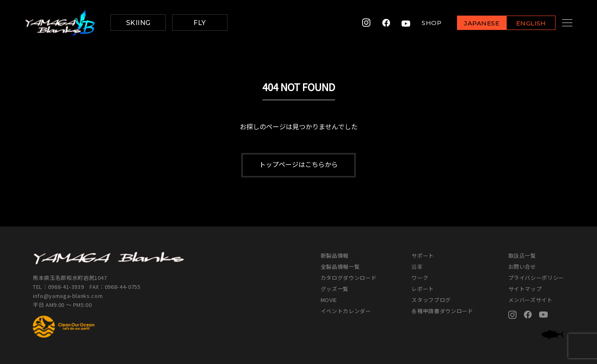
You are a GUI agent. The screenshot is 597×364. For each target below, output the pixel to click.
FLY (200, 23)
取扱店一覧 (522, 255)
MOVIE (329, 300)
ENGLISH (521, 23)
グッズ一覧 (335, 289)
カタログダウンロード (349, 278)
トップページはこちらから (298, 164)
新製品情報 (335, 255)
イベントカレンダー (346, 311)
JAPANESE (472, 23)
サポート (423, 255)
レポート (423, 289)
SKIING (138, 23)
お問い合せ (522, 267)
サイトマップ (525, 289)
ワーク (420, 278)
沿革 (417, 267)
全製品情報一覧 (340, 267)
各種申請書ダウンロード (442, 311)
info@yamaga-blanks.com (68, 296)
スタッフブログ (431, 300)
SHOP (422, 23)
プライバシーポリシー (536, 278)
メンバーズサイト (530, 300)
